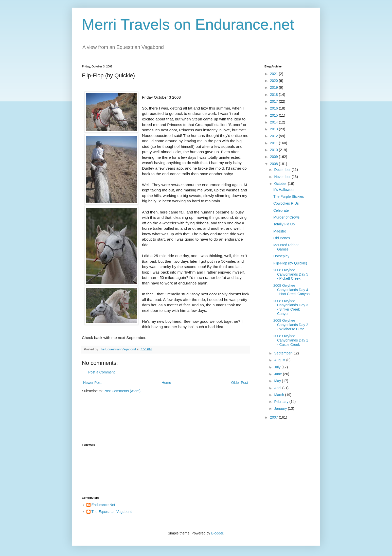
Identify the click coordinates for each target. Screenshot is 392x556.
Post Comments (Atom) (122, 391)
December (283, 170)
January (281, 408)
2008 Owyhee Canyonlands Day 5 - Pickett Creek (291, 274)
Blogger (217, 533)
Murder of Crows (286, 217)
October (281, 184)
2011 (274, 143)
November (283, 177)
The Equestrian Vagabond (112, 512)
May (278, 381)
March (280, 395)
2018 (274, 95)
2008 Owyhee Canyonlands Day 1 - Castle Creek (291, 340)
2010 (274, 150)
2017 (274, 101)
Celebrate (281, 210)
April (278, 388)
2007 (274, 417)
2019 (274, 87)
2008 (274, 164)
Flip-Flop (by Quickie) (290, 263)
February (282, 402)
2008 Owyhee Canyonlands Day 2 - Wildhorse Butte (291, 325)
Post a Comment (101, 372)
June (278, 374)
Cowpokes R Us (286, 203)
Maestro (280, 231)
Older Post (240, 383)
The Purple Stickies (289, 196)
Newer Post (92, 383)
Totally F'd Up (284, 224)
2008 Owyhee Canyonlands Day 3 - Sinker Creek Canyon (291, 307)
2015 (274, 115)
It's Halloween (284, 190)
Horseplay (281, 256)
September (283, 353)
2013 (274, 129)
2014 (274, 122)
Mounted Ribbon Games (286, 247)
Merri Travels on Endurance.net (188, 24)
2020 (274, 81)
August (280, 360)
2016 (274, 108)
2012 (274, 136)
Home (166, 383)
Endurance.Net (103, 505)
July (278, 367)
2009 (274, 157)
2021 (274, 74)
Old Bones (282, 238)
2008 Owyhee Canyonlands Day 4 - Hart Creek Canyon (291, 290)
